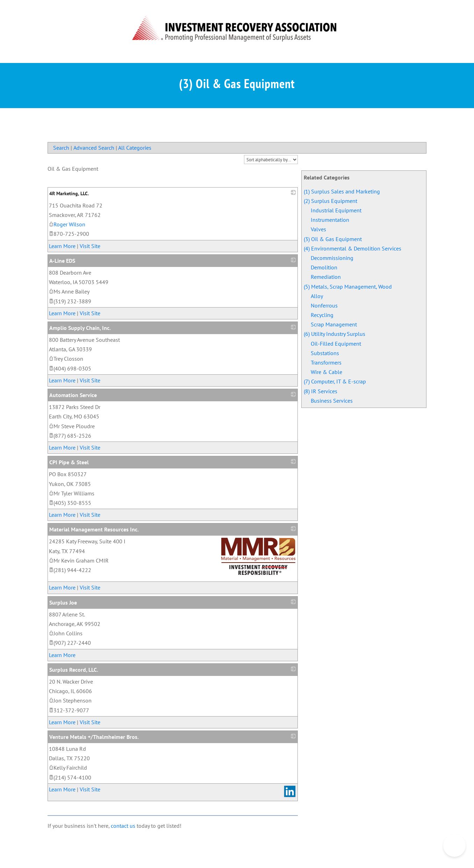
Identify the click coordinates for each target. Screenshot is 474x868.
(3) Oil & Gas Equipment (333, 239)
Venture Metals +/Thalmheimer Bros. (94, 737)
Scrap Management (334, 324)
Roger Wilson (67, 224)
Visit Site (90, 246)
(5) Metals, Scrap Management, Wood (348, 287)
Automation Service (73, 395)
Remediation (326, 277)
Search (61, 148)
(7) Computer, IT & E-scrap (335, 381)
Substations (325, 353)
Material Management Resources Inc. (94, 529)
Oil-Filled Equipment (336, 344)
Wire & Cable (326, 372)
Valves (318, 229)
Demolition (324, 267)
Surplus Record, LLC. (74, 670)
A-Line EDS (62, 261)
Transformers (326, 362)
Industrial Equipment (336, 210)
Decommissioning (332, 258)
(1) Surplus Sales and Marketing (342, 191)
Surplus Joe (63, 602)
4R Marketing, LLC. (69, 193)
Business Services (332, 401)
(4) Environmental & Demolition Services (353, 248)
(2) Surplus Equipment (331, 201)
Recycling (322, 315)
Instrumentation (330, 220)
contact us (123, 826)
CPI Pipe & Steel (69, 462)
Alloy (317, 296)
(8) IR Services (321, 391)
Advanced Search (94, 148)
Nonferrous (324, 305)
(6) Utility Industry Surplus (335, 334)
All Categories (135, 148)
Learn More (62, 246)
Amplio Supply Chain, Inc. (80, 328)
